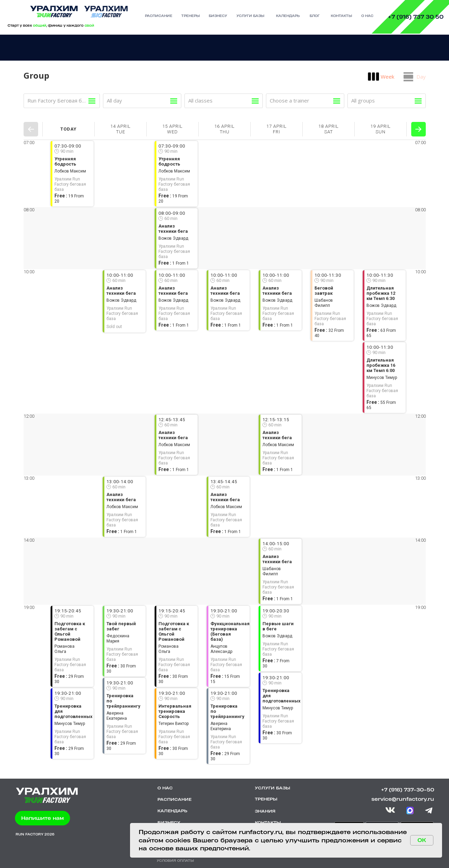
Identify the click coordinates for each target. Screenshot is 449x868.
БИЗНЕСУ (169, 823)
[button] (42, 818)
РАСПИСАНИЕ (159, 16)
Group (36, 75)
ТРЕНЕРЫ (266, 799)
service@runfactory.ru (403, 799)
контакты (341, 16)
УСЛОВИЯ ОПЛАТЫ (175, 861)
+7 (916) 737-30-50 (408, 790)
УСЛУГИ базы (250, 16)
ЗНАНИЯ (265, 811)
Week (387, 77)
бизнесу (218, 16)
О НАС (165, 788)
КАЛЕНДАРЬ (172, 811)
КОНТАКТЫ (268, 823)
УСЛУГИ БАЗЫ (273, 788)
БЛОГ (315, 16)
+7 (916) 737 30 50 (416, 17)
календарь (288, 16)
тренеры (191, 16)
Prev (31, 129)
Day (421, 77)
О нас (367, 16)
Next (418, 129)
